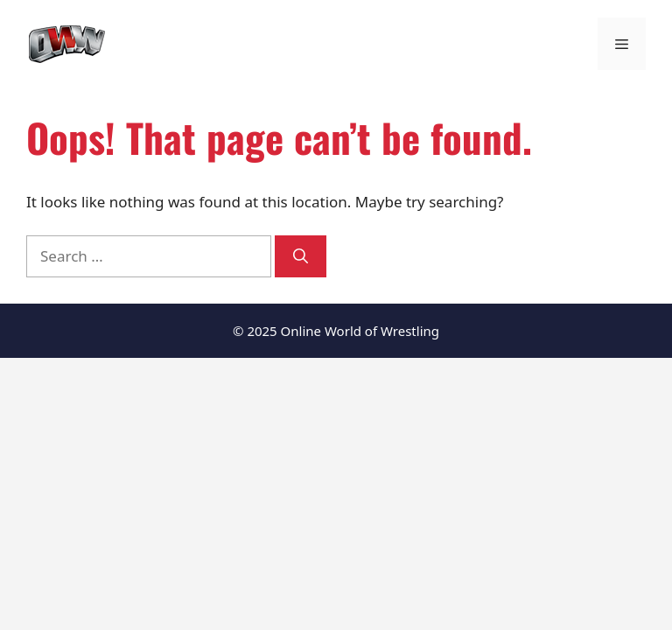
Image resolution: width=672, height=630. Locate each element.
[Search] (301, 256)
